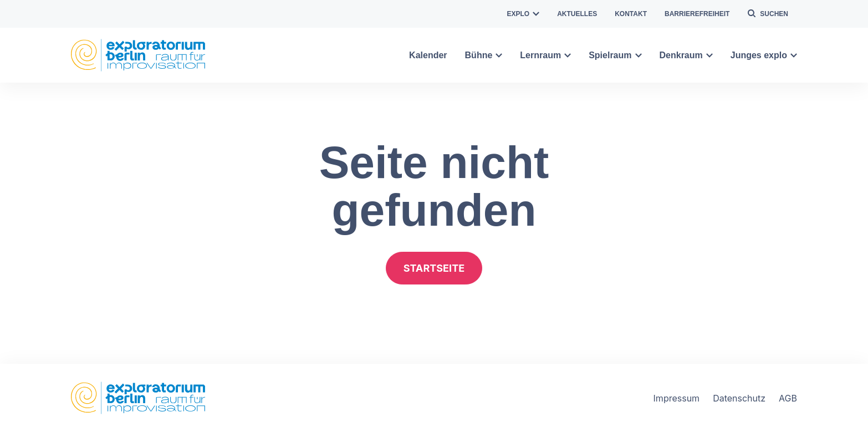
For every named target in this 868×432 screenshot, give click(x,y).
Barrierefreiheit (697, 14)
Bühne (484, 55)
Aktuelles (577, 14)
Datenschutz (739, 398)
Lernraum (545, 55)
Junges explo (764, 55)
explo (524, 14)
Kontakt (631, 14)
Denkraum (686, 55)
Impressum (677, 398)
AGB (788, 398)
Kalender (428, 55)
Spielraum (615, 55)
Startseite (434, 268)
